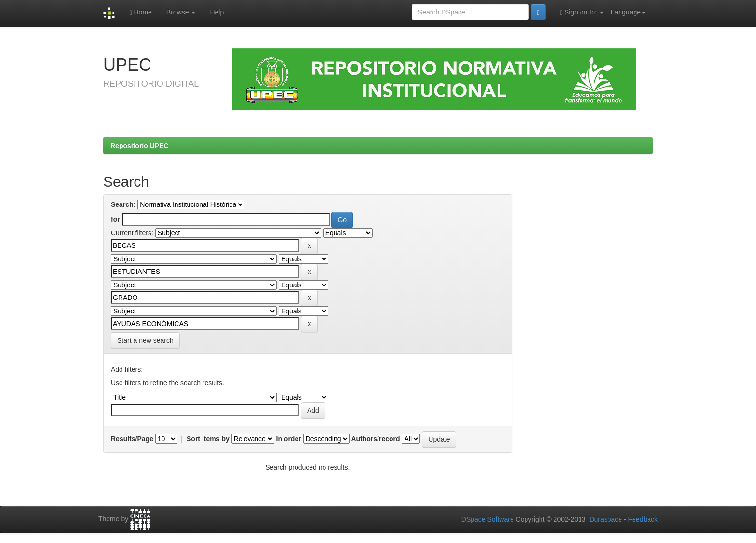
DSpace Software (488, 519)
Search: (123, 204)
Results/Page (132, 439)
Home (140, 12)
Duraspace (606, 519)
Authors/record (375, 439)
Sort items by (208, 439)
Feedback (643, 519)
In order (289, 439)
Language (628, 12)
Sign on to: (582, 12)
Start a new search (145, 340)
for (115, 219)
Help (217, 12)
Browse (181, 12)
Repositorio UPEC (140, 146)
